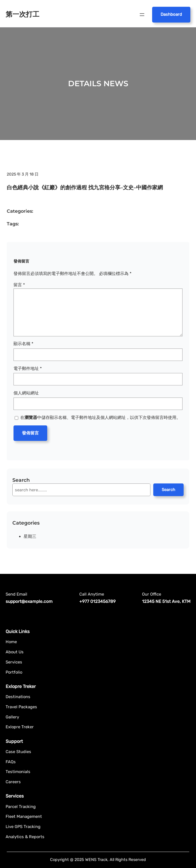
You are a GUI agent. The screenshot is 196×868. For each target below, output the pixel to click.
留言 (19, 285)
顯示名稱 (23, 344)
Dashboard (171, 14)
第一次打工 (22, 14)
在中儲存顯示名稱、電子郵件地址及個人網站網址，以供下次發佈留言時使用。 (100, 418)
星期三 (30, 536)
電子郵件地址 (28, 368)
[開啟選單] (142, 15)
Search (168, 490)
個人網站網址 (26, 393)
